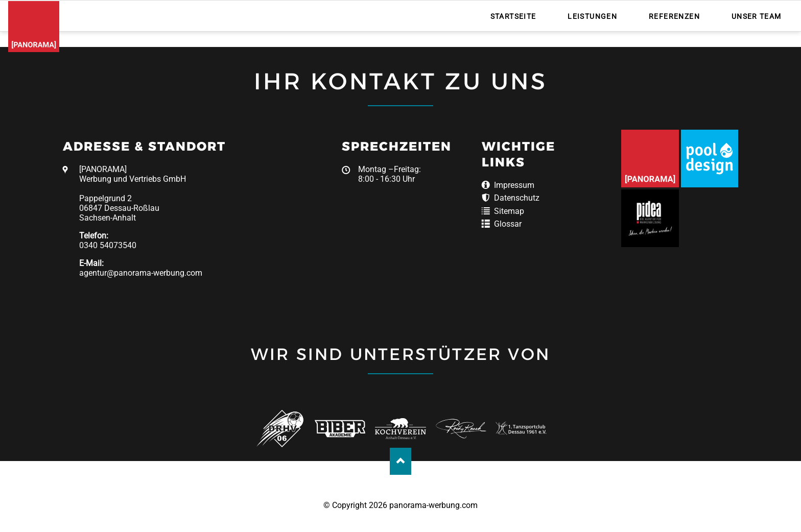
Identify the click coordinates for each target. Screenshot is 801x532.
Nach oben (401, 461)
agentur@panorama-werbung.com (141, 273)
